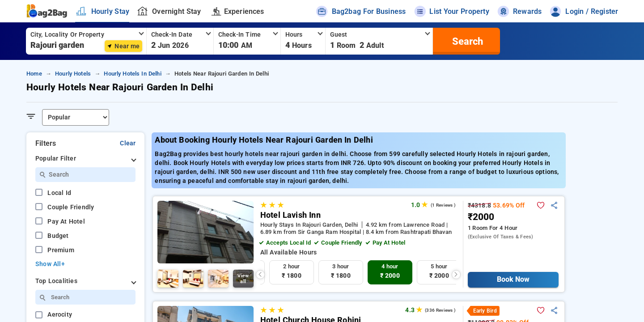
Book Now (513, 279)
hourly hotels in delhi (132, 74)
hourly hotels (73, 74)
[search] (466, 41)
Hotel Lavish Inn (290, 215)
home (34, 74)
